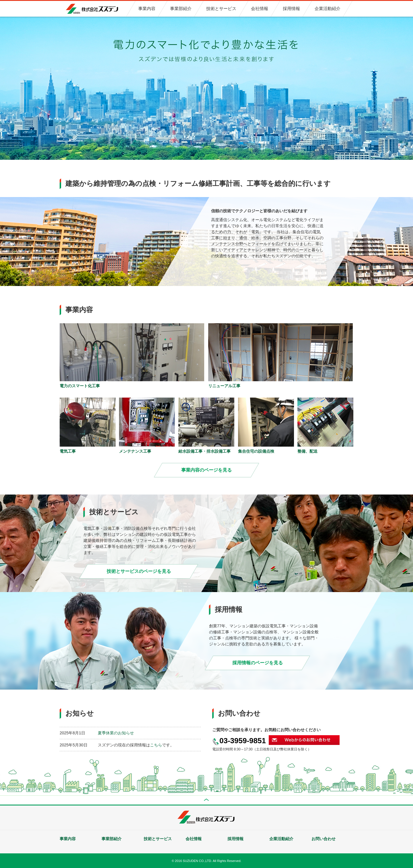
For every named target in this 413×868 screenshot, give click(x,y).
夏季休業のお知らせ (116, 733)
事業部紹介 (112, 839)
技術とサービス (158, 839)
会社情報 (194, 839)
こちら (156, 745)
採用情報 (235, 839)
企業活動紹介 (281, 839)
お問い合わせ (324, 839)
